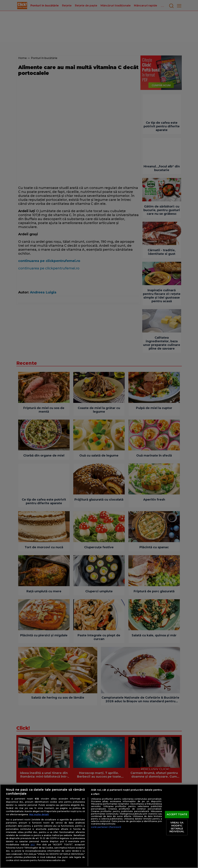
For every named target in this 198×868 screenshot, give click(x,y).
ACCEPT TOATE (177, 814)
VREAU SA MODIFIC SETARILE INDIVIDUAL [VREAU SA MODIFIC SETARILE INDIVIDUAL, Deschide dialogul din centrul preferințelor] (177, 827)
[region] (99, 826)
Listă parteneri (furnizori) (106, 827)
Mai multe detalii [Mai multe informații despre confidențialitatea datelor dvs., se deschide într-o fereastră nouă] (39, 814)
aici (33, 844)
